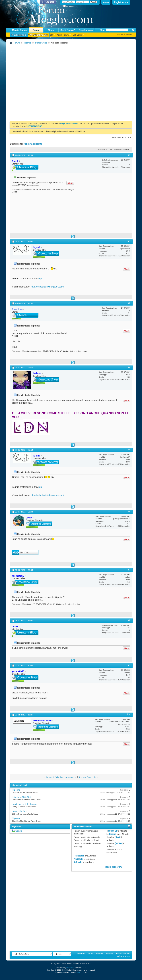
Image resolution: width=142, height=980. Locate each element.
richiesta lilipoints (33, 144)
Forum (36, 30)
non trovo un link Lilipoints (25, 804)
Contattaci (81, 954)
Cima (128, 956)
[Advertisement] (37, 81)
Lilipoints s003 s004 (21, 797)
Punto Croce (41, 43)
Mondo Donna (19, 30)
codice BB (113, 831)
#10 (129, 714)
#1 (129, 155)
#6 (129, 511)
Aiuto (106, 2)
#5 (129, 450)
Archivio (109, 954)
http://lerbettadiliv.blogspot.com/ (48, 287)
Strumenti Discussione (119, 149)
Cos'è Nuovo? (68, 30)
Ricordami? (69, 6)
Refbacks (78, 862)
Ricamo (27, 43)
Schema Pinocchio (87, 777)
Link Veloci (77, 35)
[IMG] (118, 837)
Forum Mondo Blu (96, 954)
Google (19, 831)
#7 (129, 570)
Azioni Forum (63, 35)
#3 (129, 303)
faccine (113, 834)
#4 (129, 367)
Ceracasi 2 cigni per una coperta (61, 777)
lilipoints (16, 790)
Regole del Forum (113, 867)
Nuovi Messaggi (18, 35)
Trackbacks (79, 856)
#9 (129, 665)
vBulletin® (70, 968)
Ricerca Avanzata (124, 35)
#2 (129, 241)
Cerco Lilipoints (19, 811)
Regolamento (86, 30)
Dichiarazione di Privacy (122, 955)
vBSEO (79, 972)
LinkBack (102, 149)
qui (41, 279)
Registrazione (121, 2)
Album (51, 30)
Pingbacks (78, 859)
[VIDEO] (119, 843)
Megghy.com (38, 35)
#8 (129, 620)
